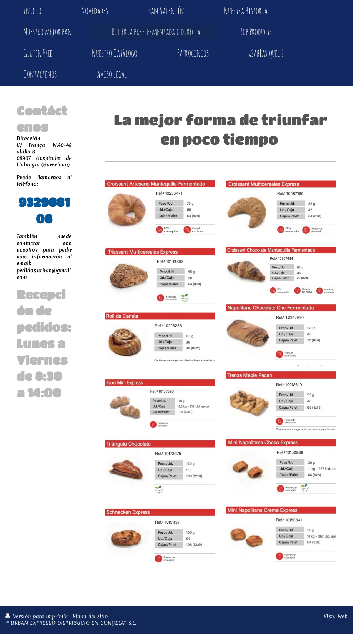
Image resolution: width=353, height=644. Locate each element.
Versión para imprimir (37, 616)
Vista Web (336, 616)
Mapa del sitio (90, 616)
